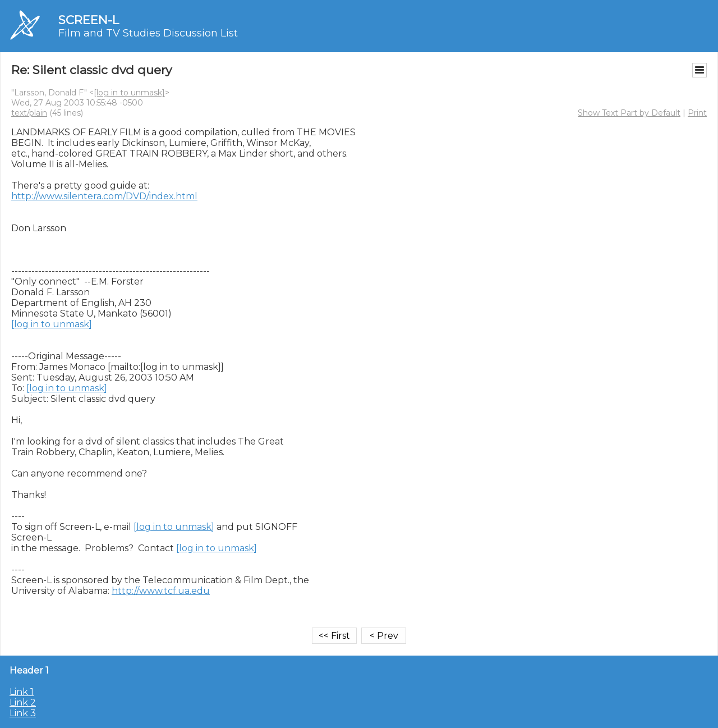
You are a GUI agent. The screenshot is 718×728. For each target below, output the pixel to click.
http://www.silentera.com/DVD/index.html (104, 196)
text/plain (29, 113)
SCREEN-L (89, 20)
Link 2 (23, 702)
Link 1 (22, 692)
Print (697, 113)
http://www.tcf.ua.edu (161, 591)
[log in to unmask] (129, 93)
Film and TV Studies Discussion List (148, 33)
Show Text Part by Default (629, 113)
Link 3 (23, 713)
